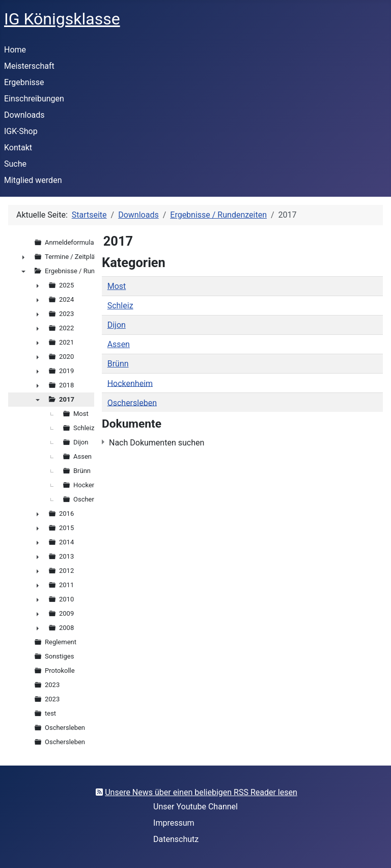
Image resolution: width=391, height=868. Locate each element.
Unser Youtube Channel (195, 807)
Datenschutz (176, 839)
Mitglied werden (33, 180)
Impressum (174, 823)
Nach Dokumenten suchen (157, 443)
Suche (15, 164)
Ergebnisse (24, 82)
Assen (119, 344)
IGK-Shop (21, 131)
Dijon (117, 325)
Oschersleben (132, 402)
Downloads (24, 115)
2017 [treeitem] (67, 399)
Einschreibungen (34, 99)
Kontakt (18, 148)
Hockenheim (130, 383)
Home (15, 50)
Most (117, 286)
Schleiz (120, 306)
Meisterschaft (29, 66)
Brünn (118, 364)
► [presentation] (23, 257)
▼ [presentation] (23, 271)
